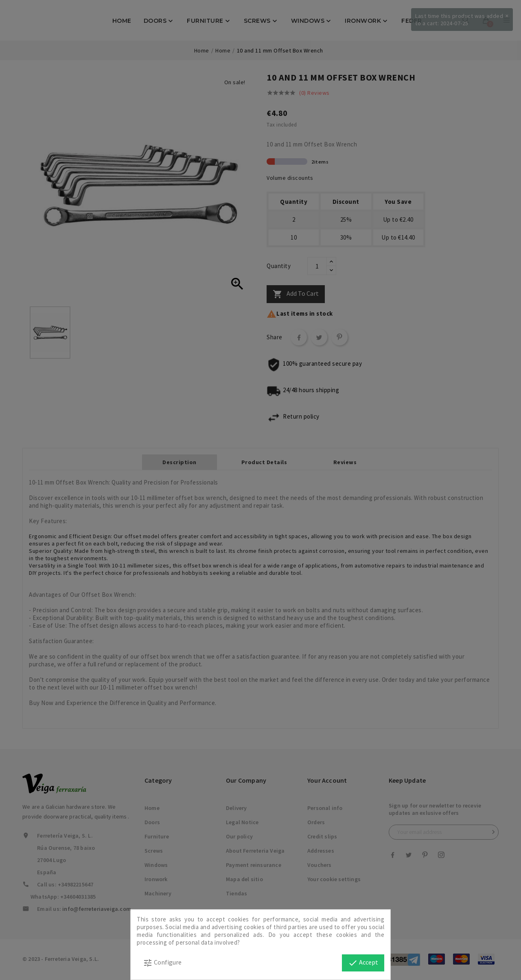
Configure (162, 963)
